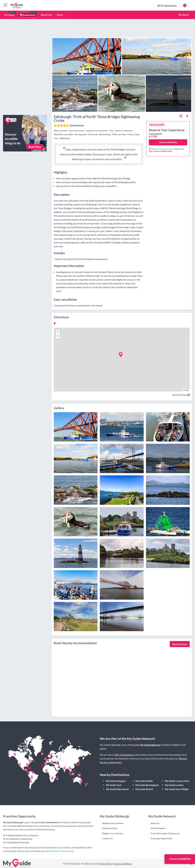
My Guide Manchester (118, 789)
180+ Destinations (124, 755)
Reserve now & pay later (162, 149)
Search (184, 15)
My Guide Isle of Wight (177, 789)
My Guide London (174, 785)
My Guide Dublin (144, 781)
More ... (61, 15)
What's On (46, 15)
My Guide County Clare (177, 781)
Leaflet (186, 390)
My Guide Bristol (144, 789)
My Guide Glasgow (116, 781)
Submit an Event (110, 828)
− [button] (58, 336)
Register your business (113, 823)
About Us (155, 823)
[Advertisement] (25, 67)
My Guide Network (150, 745)
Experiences (28, 15)
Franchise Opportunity (161, 838)
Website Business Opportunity (59, 851)
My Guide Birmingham (147, 785)
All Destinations (158, 828)
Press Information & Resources (165, 833)
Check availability (168, 142)
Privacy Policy (106, 864)
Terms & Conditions (122, 864)
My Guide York (114, 785)
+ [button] (58, 332)
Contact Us (107, 838)
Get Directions (181, 395)
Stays (10, 15)
